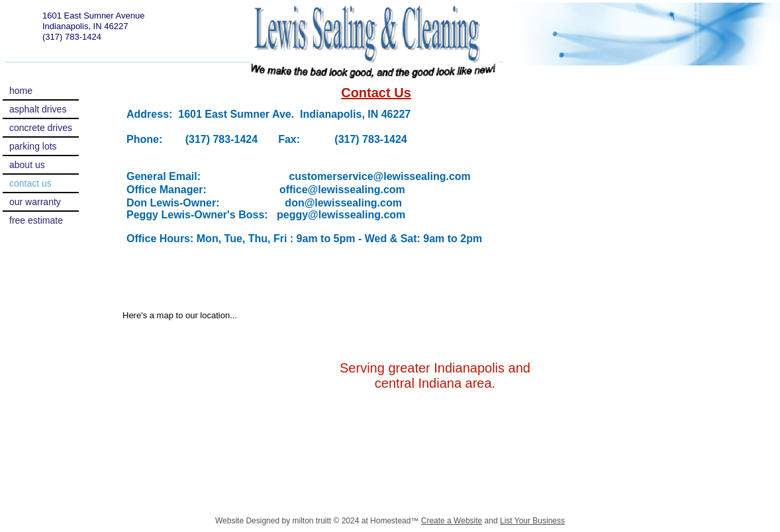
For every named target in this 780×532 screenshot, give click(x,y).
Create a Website (452, 521)
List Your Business (532, 521)
